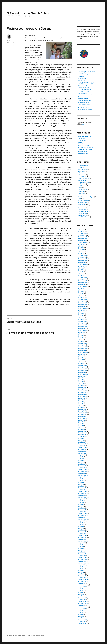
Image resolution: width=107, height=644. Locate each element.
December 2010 (83, 558)
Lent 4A (81, 144)
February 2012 (82, 532)
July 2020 (81, 356)
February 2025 (83, 255)
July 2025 (81, 246)
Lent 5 (80, 142)
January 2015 (82, 468)
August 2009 (82, 587)
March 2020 (82, 363)
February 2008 (83, 620)
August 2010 (82, 565)
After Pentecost (11, 45)
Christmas (81, 184)
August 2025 (82, 244)
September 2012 (83, 519)
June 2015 (81, 459)
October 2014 (82, 473)
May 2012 (81, 526)
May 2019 (81, 382)
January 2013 (82, 512)
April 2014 (81, 484)
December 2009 (83, 580)
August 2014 (82, 477)
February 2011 (82, 554)
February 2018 (82, 409)
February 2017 (82, 431)
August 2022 (82, 310)
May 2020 (81, 360)
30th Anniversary (83, 166)
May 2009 (81, 592)
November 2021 (83, 327)
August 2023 (82, 288)
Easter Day (82, 139)
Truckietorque (82, 97)
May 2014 (81, 482)
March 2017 (82, 429)
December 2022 (83, 303)
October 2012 (82, 517)
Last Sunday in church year (86, 197)
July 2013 (81, 501)
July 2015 (81, 457)
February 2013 (82, 510)
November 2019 (83, 371)
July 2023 (81, 290)
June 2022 (81, 314)
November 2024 (83, 261)
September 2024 (83, 264)
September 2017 (83, 418)
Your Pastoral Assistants (85, 108)
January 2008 (82, 622)
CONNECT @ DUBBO (84, 102)
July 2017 (81, 422)
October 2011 (82, 539)
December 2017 (83, 413)
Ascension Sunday (84, 179)
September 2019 (83, 374)
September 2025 (83, 242)
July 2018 (81, 400)
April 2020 (81, 362)
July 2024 (81, 268)
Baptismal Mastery (84, 106)
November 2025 (83, 239)
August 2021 (82, 332)
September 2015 (83, 453)
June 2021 (81, 336)
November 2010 (83, 559)
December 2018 (83, 391)
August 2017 (82, 420)
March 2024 (82, 275)
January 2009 (82, 600)
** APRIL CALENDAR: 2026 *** (87, 82)
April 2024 (81, 274)
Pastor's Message (83, 206)
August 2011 (82, 543)
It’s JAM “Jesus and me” (85, 90)
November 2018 (83, 393)
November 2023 (83, 283)
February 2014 (82, 488)
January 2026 (82, 235)
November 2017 (83, 415)
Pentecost (81, 208)
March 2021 (82, 341)
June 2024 (81, 270)
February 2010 (82, 576)
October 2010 (82, 561)
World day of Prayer (84, 217)
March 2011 (82, 552)
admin (8, 40)
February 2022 (83, 321)
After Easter (82, 171)
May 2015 (81, 460)
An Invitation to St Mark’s (86, 95)
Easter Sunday (83, 190)
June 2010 (81, 569)
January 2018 (82, 411)
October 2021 (82, 329)
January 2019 (82, 389)
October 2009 (82, 583)
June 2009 (81, 591)
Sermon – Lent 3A (84, 146)
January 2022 (82, 323)
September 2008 (83, 607)
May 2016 (81, 438)
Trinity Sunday (83, 213)
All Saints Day (82, 177)
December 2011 (83, 536)
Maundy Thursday (84, 201)
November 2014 (83, 471)
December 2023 (83, 281)
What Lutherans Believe (85, 110)
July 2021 (81, 334)
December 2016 (83, 433)
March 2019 (82, 385)
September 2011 (83, 541)
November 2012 (83, 515)
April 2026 (81, 230)
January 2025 (82, 257)
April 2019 (81, 384)
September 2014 (83, 475)
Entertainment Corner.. (85, 101)
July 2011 (81, 545)
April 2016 (81, 440)
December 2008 (83, 602)
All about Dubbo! (83, 75)
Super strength (83, 151)
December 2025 (83, 237)
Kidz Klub (81, 77)
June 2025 (81, 248)
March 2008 (82, 618)
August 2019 (82, 376)
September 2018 (83, 396)
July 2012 (81, 523)
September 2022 (83, 308)
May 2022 (81, 316)
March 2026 (82, 231)
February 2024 (83, 277)
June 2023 (81, 292)
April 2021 (81, 340)
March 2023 (82, 297)
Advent (80, 168)
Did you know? (83, 86)
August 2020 (82, 354)
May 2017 (81, 426)
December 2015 (83, 448)
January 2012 (82, 534)
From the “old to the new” (86, 91)
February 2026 (83, 233)
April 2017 (81, 427)
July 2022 (81, 312)
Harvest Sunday (83, 195)
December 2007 (83, 624)
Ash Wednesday (83, 180)
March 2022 (82, 319)
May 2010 (81, 570)
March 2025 (82, 253)
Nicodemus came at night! (86, 148)
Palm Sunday (82, 140)
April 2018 (81, 405)
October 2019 (82, 373)
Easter (80, 188)
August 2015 (82, 455)
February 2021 (82, 343)
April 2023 (81, 296)
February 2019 (82, 387)
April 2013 (81, 506)
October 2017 (82, 416)
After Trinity (82, 175)
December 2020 (83, 347)
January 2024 (82, 279)
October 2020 (82, 351)
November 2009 (83, 581)
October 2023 (82, 285)
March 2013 (82, 508)
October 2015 (82, 451)
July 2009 (81, 589)
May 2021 (81, 338)
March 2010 (82, 574)
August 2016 (82, 437)
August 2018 (82, 398)
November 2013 (83, 493)
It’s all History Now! (84, 88)
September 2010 (83, 563)
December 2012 (83, 514)
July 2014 (81, 479)
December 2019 (83, 369)
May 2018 (81, 404)
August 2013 (82, 499)
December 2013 (83, 492)
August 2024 (82, 266)
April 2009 (81, 594)
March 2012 (82, 530)
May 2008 (81, 614)
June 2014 (81, 481)
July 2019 (81, 378)
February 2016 (82, 444)
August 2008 (82, 609)
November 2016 (83, 435)
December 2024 (83, 259)
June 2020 (81, 358)
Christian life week (84, 182)
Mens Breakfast (83, 79)
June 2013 (81, 503)
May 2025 (81, 250)
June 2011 (81, 547)
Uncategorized (83, 215)
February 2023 (83, 299)
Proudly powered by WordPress (36, 636)
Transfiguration (83, 212)
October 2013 (82, 495)
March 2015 (82, 464)
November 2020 (83, 349)
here (83, 124)
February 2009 (83, 598)
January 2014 (82, 490)
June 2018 (81, 402)
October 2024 (82, 263)
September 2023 (83, 286)
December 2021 (83, 325)
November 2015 (83, 449)
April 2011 (81, 550)
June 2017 (81, 424)
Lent (80, 199)
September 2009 (83, 585)
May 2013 (81, 504)
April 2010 (81, 572)
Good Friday (82, 193)
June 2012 (81, 525)
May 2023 (81, 294)
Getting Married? (83, 99)
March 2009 (82, 596)
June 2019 (81, 380)
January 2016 (82, 446)
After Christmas (83, 169)
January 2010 (82, 578)
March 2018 (82, 407)
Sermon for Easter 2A (85, 137)
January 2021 (82, 345)
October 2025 (82, 241)
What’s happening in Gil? (85, 84)
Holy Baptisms (83, 93)
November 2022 (83, 305)
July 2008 (81, 611)
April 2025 (81, 252)
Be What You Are (83, 153)
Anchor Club (82, 80)
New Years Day (83, 202)
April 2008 (81, 616)
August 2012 (82, 521)
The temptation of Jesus (85, 150)
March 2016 (82, 442)
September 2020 (83, 352)
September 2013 (83, 497)
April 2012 (81, 528)
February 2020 (83, 365)
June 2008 (81, 613)
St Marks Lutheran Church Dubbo (28, 13)
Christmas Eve (83, 186)
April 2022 (81, 318)
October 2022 (82, 307)
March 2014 (82, 486)
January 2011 (82, 556)
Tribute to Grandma (84, 104)
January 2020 (82, 367)
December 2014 (83, 470)
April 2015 (81, 462)
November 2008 (83, 603)
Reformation (82, 210)
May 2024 (81, 272)
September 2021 (83, 330)
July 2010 (81, 567)
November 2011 (83, 537)
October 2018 (82, 395)
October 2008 (82, 605)
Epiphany (81, 191)
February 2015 (82, 466)
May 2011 (81, 548)
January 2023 (82, 301)
